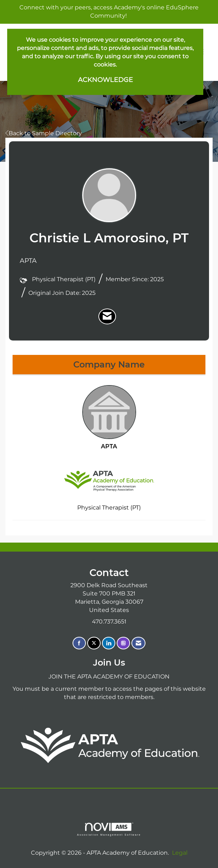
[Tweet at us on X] (94, 643)
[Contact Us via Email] (138, 643)
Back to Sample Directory (44, 133)
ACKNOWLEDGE (105, 80)
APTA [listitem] (109, 417)
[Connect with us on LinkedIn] (109, 643)
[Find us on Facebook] (79, 643)
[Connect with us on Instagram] (123, 643)
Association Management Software (109, 829)
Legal (180, 853)
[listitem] (107, 316)
